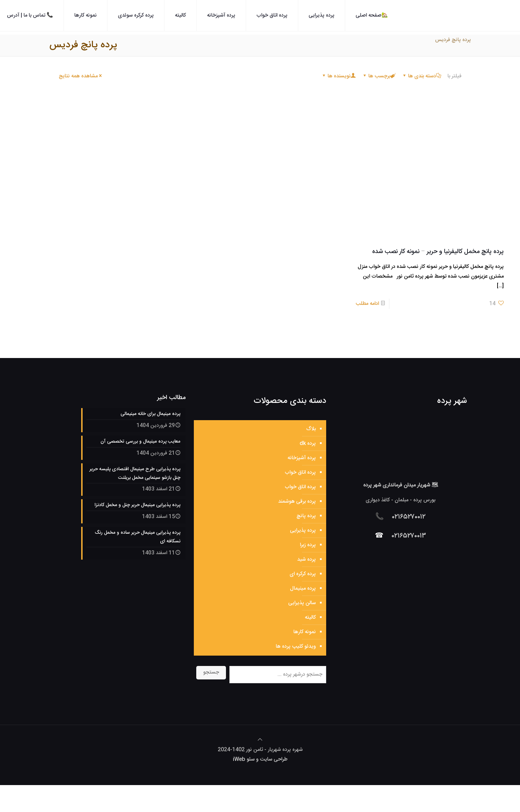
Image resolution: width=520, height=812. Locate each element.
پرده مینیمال (303, 588)
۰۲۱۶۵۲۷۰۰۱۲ (409, 517)
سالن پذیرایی (302, 603)
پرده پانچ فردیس (453, 40)
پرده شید (306, 559)
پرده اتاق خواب (300, 472)
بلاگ (311, 429)
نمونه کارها (305, 632)
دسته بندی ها (422, 76)
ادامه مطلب (367, 304)
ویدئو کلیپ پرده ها (296, 646)
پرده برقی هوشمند (297, 501)
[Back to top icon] (260, 740)
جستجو (211, 672)
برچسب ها (379, 76)
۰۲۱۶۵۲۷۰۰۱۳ (409, 536)
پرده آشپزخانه (302, 458)
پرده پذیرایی (303, 530)
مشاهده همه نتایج (81, 76)
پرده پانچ (306, 516)
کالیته (310, 617)
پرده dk (308, 443)
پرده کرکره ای (303, 574)
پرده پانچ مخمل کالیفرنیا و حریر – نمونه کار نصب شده (438, 252)
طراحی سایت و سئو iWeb (260, 759)
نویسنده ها (339, 76)
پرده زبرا (308, 545)
